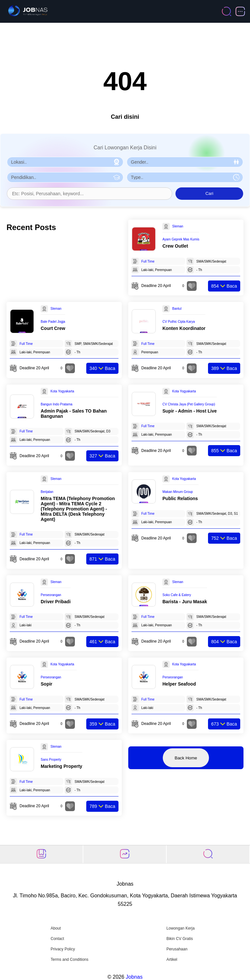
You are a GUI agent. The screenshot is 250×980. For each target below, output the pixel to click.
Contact (57, 939)
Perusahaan (177, 949)
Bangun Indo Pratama (56, 404)
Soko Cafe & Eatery (177, 595)
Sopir (47, 684)
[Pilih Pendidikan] (65, 177)
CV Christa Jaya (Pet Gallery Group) (189, 404)
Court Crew (53, 328)
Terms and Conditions (69, 960)
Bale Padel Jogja (53, 322)
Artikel (172, 960)
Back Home (186, 758)
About (56, 928)
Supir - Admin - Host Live (190, 411)
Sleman (178, 226)
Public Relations (180, 498)
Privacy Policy (63, 949)
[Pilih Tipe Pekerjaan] (185, 177)
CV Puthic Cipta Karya (179, 322)
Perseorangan (51, 595)
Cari (209, 193)
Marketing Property (62, 766)
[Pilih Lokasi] (65, 162)
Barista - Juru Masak (185, 602)
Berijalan (47, 492)
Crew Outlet (175, 246)
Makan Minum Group (178, 492)
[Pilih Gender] (185, 162)
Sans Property (51, 760)
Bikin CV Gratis (180, 939)
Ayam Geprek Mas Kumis (181, 239)
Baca (224, 286)
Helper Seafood (179, 684)
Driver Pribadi (56, 602)
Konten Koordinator (184, 328)
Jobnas (134, 977)
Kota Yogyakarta (62, 391)
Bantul (177, 309)
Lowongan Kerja (181, 928)
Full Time (148, 261)
